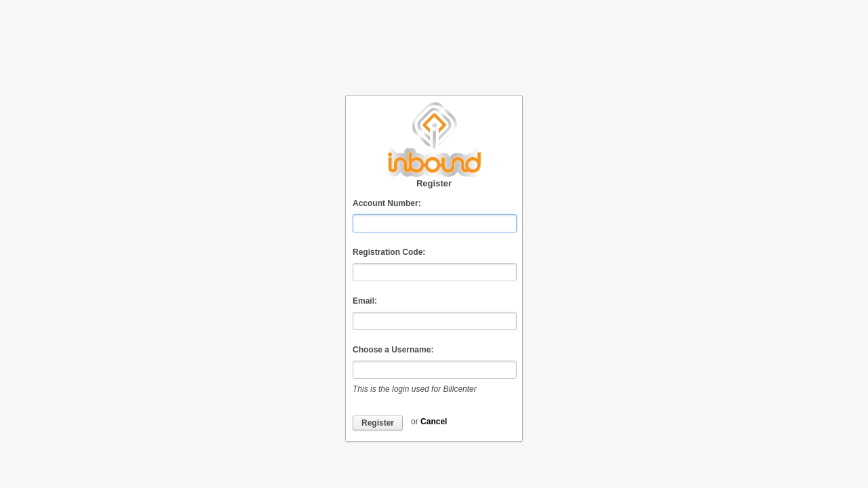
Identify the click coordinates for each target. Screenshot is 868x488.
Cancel (434, 422)
